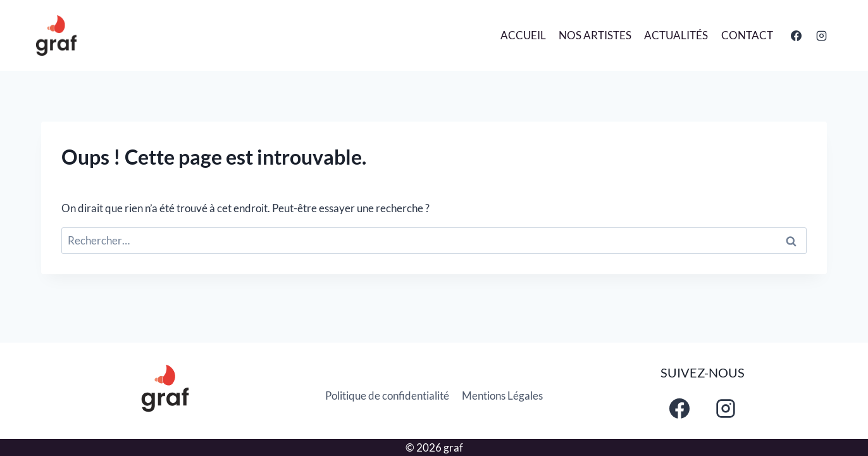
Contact (747, 35)
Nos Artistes (595, 35)
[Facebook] (797, 35)
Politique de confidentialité (387, 396)
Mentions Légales (502, 396)
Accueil (523, 35)
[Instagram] (821, 35)
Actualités (676, 35)
